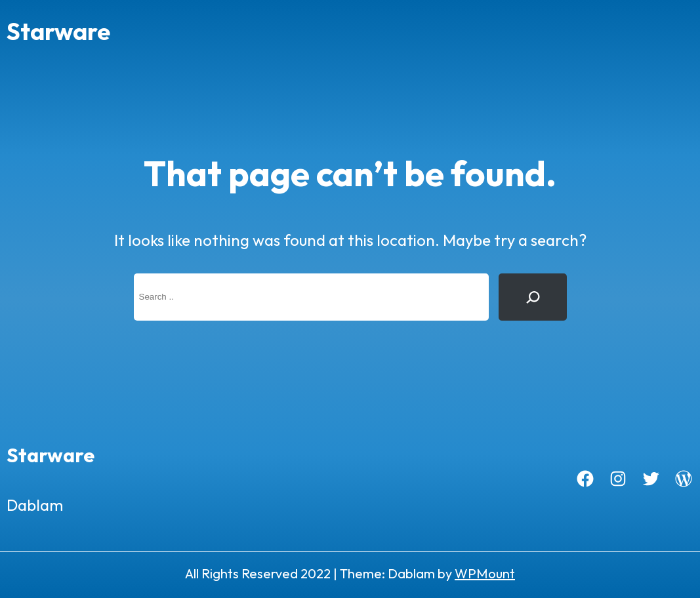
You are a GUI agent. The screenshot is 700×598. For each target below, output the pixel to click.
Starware (58, 31)
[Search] (533, 297)
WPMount (485, 573)
